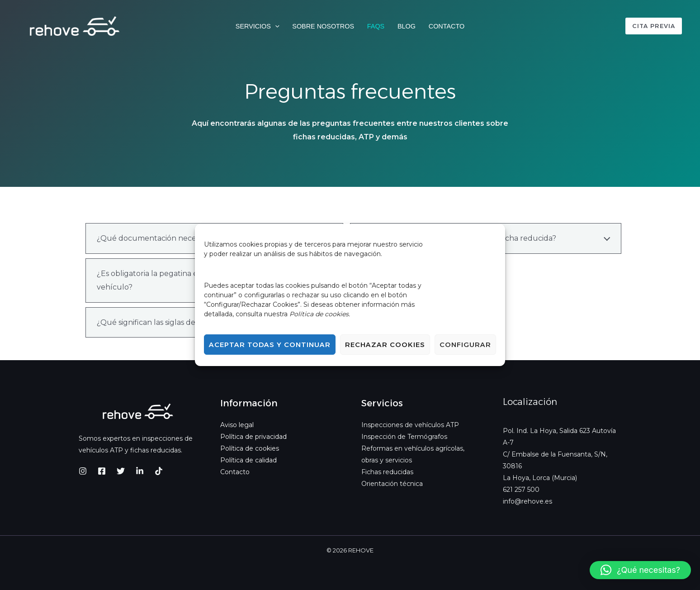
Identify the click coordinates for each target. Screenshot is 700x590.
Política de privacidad (253, 437)
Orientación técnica (392, 484)
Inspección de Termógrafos (404, 437)
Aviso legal (237, 425)
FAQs (376, 26)
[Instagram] (83, 471)
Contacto (447, 26)
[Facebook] (102, 471)
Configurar (465, 345)
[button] (275, 26)
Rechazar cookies (385, 345)
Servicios (258, 26)
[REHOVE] (75, 26)
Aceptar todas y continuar (270, 345)
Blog (407, 26)
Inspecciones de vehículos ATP (410, 425)
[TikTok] (159, 471)
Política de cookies (250, 448)
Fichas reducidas (387, 472)
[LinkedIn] (140, 471)
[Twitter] (121, 471)
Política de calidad (248, 460)
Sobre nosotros (323, 26)
